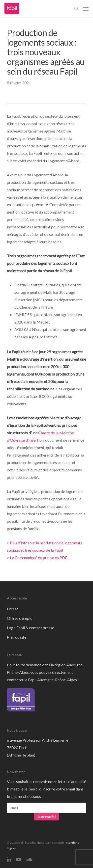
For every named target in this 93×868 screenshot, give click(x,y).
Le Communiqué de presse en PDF (39, 557)
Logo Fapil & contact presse (31, 628)
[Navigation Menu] (86, 9)
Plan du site (17, 637)
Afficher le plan (21, 755)
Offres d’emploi (20, 618)
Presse (13, 609)
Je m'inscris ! (47, 817)
